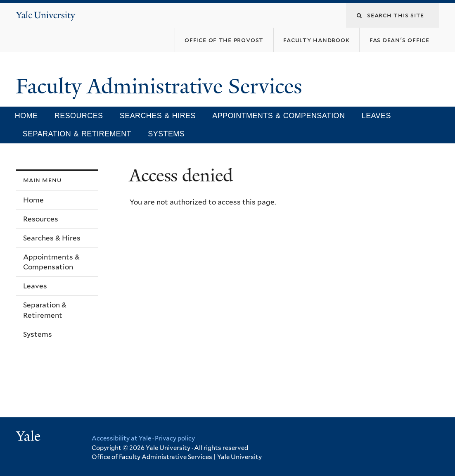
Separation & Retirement (77, 134)
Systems (166, 134)
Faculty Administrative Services (162, 86)
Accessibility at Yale (121, 438)
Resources (79, 116)
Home (26, 116)
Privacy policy (175, 438)
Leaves (376, 116)
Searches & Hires (158, 116)
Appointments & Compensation (278, 116)
